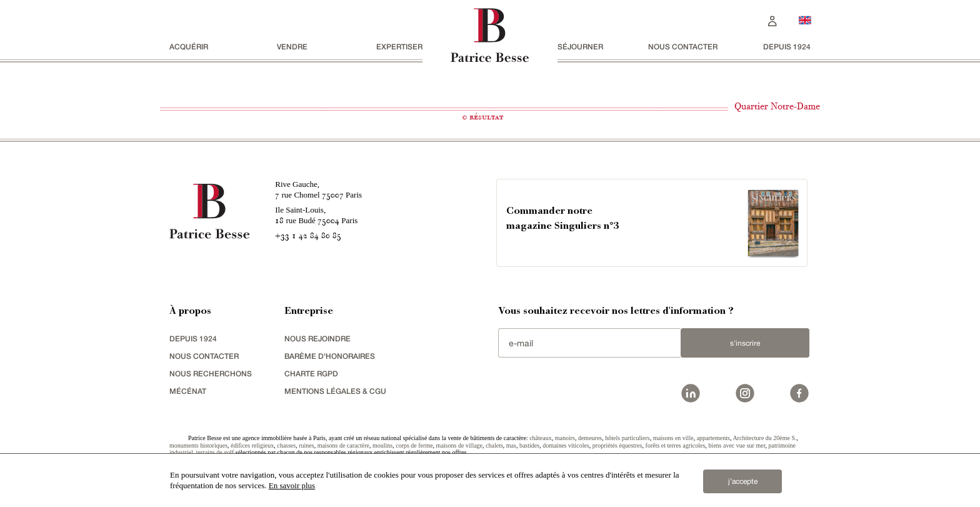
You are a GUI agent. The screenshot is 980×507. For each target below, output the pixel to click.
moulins (382, 445)
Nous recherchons (211, 374)
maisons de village (459, 445)
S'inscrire (745, 343)
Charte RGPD (311, 374)
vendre (292, 47)
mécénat (188, 391)
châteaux (541, 438)
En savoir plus (292, 485)
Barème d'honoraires (330, 356)
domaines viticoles (566, 445)
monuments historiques (198, 445)
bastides (529, 445)
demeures (590, 438)
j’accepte (743, 481)
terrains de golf (215, 452)
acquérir (189, 47)
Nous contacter (683, 47)
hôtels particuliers (627, 438)
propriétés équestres (617, 445)
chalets (494, 445)
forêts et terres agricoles (676, 445)
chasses (286, 445)
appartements (713, 438)
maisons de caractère (343, 445)
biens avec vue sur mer (737, 445)
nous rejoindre (317, 339)
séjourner (580, 47)
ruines (306, 445)
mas (511, 445)
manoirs (565, 438)
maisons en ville (673, 438)
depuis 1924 (787, 47)
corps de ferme (414, 445)
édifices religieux (252, 445)
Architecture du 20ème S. (764, 438)
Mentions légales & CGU (335, 391)
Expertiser (399, 47)
